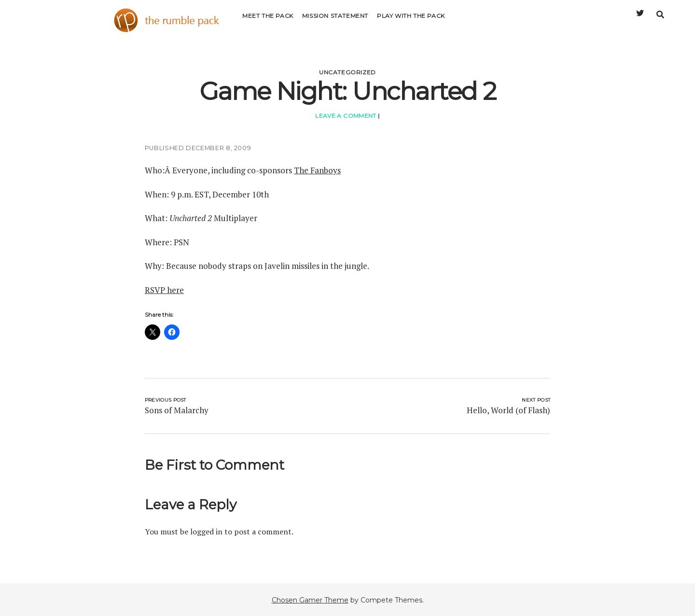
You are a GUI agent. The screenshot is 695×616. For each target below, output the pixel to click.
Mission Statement (335, 21)
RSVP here (164, 290)
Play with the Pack (411, 21)
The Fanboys (317, 170)
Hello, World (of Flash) (508, 410)
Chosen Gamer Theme (310, 600)
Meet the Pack (268, 21)
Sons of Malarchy (177, 410)
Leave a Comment (346, 116)
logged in (206, 532)
